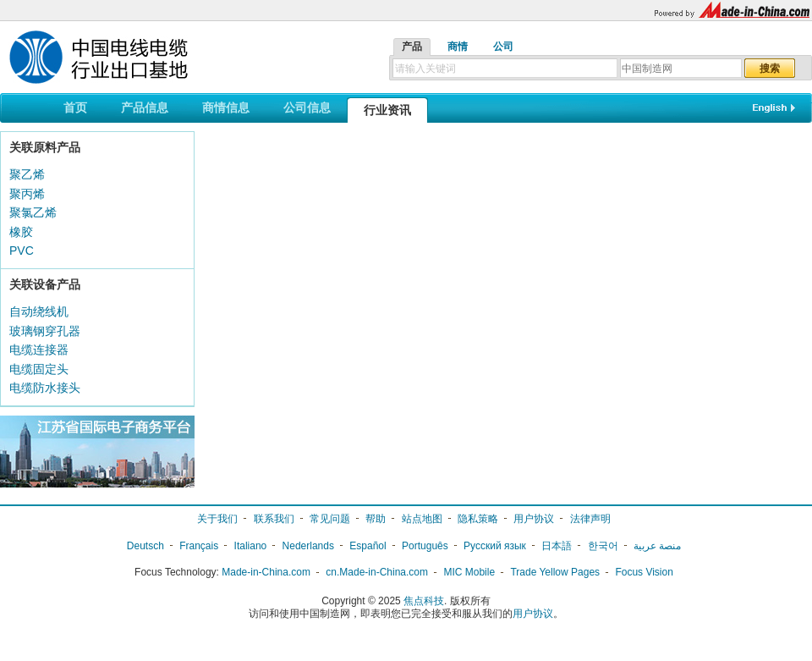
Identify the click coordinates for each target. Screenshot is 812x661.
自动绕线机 (39, 311)
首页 (75, 107)
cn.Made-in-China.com (377, 572)
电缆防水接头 (45, 388)
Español (368, 546)
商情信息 (226, 107)
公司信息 (307, 107)
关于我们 (217, 519)
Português (425, 546)
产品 (412, 47)
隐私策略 (478, 519)
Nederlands (308, 546)
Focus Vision (644, 572)
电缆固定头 (39, 369)
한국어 (603, 546)
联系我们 (274, 519)
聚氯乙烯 (33, 212)
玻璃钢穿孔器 (45, 331)
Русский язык (495, 546)
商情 (458, 47)
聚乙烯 (27, 174)
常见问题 (330, 519)
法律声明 (590, 519)
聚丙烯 (27, 194)
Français (199, 546)
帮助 (376, 519)
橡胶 (21, 232)
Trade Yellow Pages (555, 572)
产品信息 (145, 107)
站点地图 (422, 519)
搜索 (770, 69)
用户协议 (534, 519)
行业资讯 (387, 110)
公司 (503, 47)
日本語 (557, 546)
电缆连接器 (39, 350)
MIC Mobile (469, 572)
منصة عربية (657, 546)
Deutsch (145, 546)
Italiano (251, 546)
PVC (22, 251)
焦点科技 (424, 601)
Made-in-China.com (266, 572)
